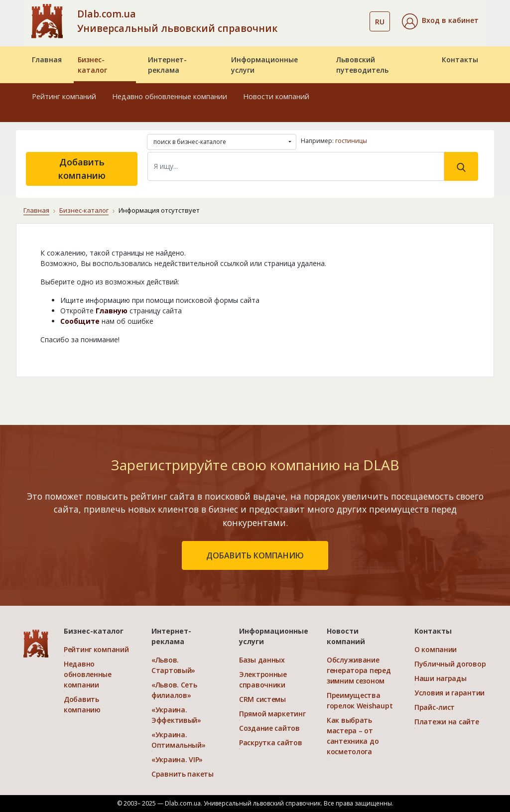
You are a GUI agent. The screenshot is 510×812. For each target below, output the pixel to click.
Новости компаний (276, 96)
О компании (436, 649)
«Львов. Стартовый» (173, 665)
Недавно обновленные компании (170, 96)
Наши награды (441, 678)
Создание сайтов (269, 728)
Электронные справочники (263, 679)
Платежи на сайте (447, 722)
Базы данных (262, 660)
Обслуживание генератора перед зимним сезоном (359, 670)
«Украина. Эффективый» (176, 715)
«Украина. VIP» (177, 759)
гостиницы (351, 141)
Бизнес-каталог (92, 65)
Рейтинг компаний (64, 96)
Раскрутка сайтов (271, 743)
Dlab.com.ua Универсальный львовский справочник (177, 21)
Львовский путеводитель (362, 65)
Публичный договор (450, 664)
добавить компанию (255, 555)
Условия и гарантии (449, 693)
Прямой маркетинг (272, 714)
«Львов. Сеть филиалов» (174, 690)
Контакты (460, 60)
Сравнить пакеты (183, 774)
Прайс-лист (435, 707)
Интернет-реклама (167, 65)
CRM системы (262, 699)
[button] (440, 21)
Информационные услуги (264, 65)
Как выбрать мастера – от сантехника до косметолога (353, 736)
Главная (47, 60)
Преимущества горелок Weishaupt (360, 700)
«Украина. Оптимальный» (179, 740)
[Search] (296, 166)
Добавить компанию (82, 169)
